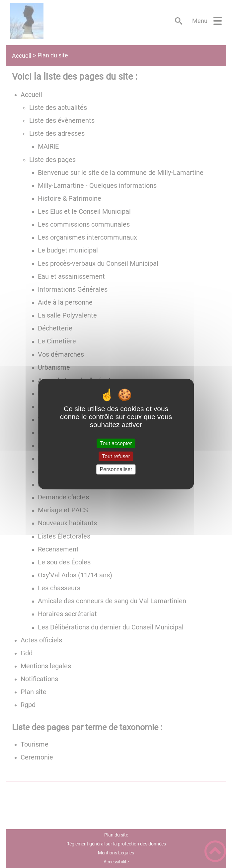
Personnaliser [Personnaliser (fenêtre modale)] (116, 469)
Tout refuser (116, 456)
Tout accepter (116, 443)
